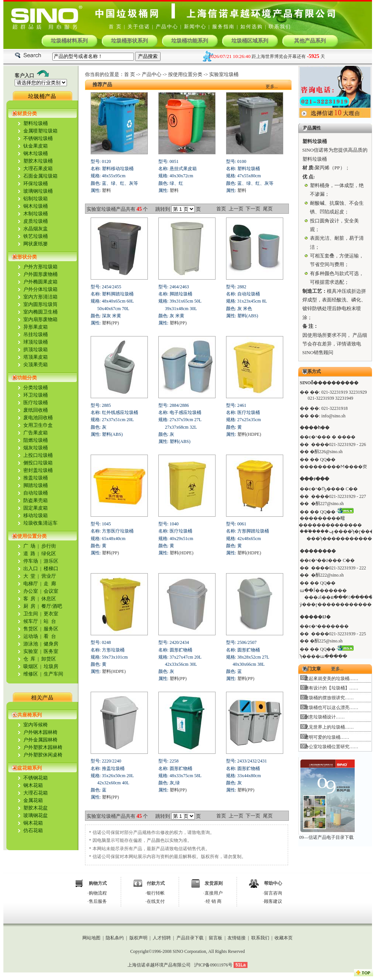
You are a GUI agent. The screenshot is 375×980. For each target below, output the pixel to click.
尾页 (268, 209)
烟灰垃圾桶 (36, 448)
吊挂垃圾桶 (36, 334)
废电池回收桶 (38, 418)
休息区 (48, 599)
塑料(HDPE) (249, 434)
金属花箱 (33, 800)
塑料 (106, 190)
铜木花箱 (33, 823)
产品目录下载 (190, 938)
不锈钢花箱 (36, 778)
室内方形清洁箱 (40, 297)
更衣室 (51, 614)
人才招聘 (162, 938)
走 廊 (50, 584)
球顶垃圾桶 (36, 342)
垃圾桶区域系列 (250, 41)
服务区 (50, 629)
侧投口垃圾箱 (38, 463)
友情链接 (237, 938)
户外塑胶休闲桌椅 (43, 755)
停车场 (31, 561)
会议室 (51, 591)
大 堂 (30, 576)
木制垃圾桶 (36, 214)
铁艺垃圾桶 (36, 236)
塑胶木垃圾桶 (38, 161)
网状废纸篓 (36, 244)
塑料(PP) (110, 323)
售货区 (31, 629)
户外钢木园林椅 (40, 732)
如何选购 (252, 27)
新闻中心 (195, 27)
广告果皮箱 (36, 433)
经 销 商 (214, 901)
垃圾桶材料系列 (69, 41)
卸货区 (49, 659)
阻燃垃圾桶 (36, 440)
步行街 (49, 546)
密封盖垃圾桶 (38, 470)
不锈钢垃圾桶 (38, 138)
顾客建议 (273, 901)
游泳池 (31, 644)
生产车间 (53, 674)
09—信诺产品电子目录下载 (326, 837)
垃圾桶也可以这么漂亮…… (331, 708)
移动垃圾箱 (36, 515)
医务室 (50, 651)
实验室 (31, 651)
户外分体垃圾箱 (40, 289)
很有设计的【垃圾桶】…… (331, 688)
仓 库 (30, 659)
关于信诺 (139, 27)
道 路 (30, 553)
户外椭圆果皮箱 (40, 282)
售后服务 (98, 901)
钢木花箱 (33, 785)
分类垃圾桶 (36, 387)
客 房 (30, 599)
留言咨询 (273, 893)
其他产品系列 (310, 41)
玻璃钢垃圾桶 (38, 191)
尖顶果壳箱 (36, 364)
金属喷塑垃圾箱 (40, 131)
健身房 (51, 644)
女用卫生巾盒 (38, 425)
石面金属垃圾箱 (40, 176)
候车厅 (31, 621)
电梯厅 (31, 584)
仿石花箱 (33, 830)
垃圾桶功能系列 (190, 41)
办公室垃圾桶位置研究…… (331, 747)
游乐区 (51, 561)
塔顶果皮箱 (36, 357)
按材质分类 (25, 113)
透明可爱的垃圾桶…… (327, 737)
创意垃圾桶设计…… (325, 717)
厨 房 (30, 606)
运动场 (31, 636)
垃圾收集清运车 (40, 523)
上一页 (236, 209)
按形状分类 (25, 257)
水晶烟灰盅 (36, 229)
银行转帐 (156, 893)
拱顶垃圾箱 (36, 349)
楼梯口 (51, 568)
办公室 (31, 591)
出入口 (31, 568)
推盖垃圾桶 (36, 478)
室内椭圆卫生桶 (40, 312)
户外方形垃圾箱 (40, 267)
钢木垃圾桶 (36, 153)
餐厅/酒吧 (52, 606)
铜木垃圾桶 (36, 206)
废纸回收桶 (36, 410)
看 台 (49, 636)
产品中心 (167, 27)
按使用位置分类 (30, 536)
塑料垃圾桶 (36, 123)
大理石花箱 (36, 793)
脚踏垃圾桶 (36, 485)
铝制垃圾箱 (36, 199)
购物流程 (98, 893)
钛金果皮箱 (36, 146)
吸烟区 (31, 666)
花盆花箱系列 (27, 768)
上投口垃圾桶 (38, 455)
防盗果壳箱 (36, 500)
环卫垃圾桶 (36, 395)
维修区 (31, 674)
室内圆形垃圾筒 (40, 304)
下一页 (253, 209)
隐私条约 (115, 938)
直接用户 (214, 893)
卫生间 (31, 614)
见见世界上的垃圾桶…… (329, 727)
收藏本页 (284, 938)
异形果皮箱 (36, 327)
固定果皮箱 (36, 508)
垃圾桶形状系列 (129, 41)
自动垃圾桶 (36, 493)
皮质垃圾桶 (36, 221)
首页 (221, 209)
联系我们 (280, 27)
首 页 (115, 27)
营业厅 (49, 576)
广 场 (30, 546)
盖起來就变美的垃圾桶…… (331, 679)
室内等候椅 (36, 725)
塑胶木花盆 (36, 808)
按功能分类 (25, 378)
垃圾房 (50, 666)
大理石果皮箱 (38, 168)
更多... (272, 87)
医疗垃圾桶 (36, 402)
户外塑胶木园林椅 (43, 747)
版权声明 (138, 938)
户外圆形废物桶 (40, 274)
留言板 (216, 938)
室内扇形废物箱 (40, 319)
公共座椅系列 (27, 715)
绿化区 (49, 553)
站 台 (50, 621)
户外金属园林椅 (40, 740)
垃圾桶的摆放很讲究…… (329, 698)
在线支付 (156, 901)
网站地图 (91, 938)
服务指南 (223, 27)
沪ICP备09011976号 (213, 965)
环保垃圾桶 (36, 183)
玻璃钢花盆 (36, 815)
